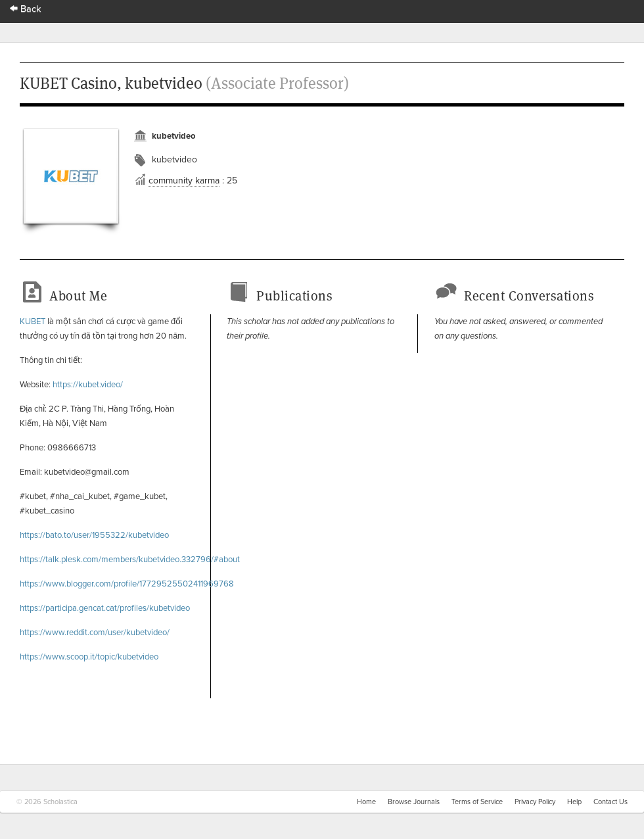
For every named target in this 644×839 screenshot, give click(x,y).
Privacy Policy (535, 802)
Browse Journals (414, 802)
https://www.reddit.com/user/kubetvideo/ (95, 633)
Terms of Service (477, 802)
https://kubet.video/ (87, 385)
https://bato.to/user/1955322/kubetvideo (94, 535)
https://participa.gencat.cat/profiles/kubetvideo (105, 608)
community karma (184, 180)
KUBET (33, 322)
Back (26, 9)
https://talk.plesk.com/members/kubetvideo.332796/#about (130, 560)
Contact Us (610, 802)
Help (574, 802)
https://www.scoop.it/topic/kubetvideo (89, 657)
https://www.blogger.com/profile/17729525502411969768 (127, 584)
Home (366, 802)
